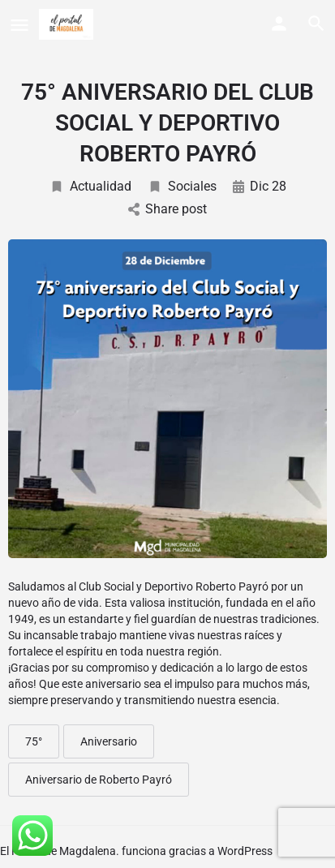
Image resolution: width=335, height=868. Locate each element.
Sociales (182, 186)
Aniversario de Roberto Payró (99, 780)
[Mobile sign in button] (279, 24)
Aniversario (109, 741)
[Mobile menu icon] (19, 25)
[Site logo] (68, 24)
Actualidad (90, 186)
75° (34, 741)
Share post (167, 209)
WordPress (245, 851)
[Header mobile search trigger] (316, 24)
